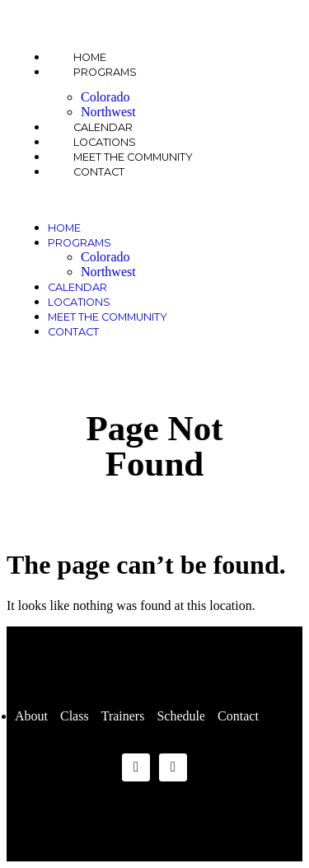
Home (64, 228)
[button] (154, 199)
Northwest (108, 272)
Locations (79, 302)
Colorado (105, 97)
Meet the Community (108, 317)
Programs (105, 72)
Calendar (77, 287)
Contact (99, 172)
